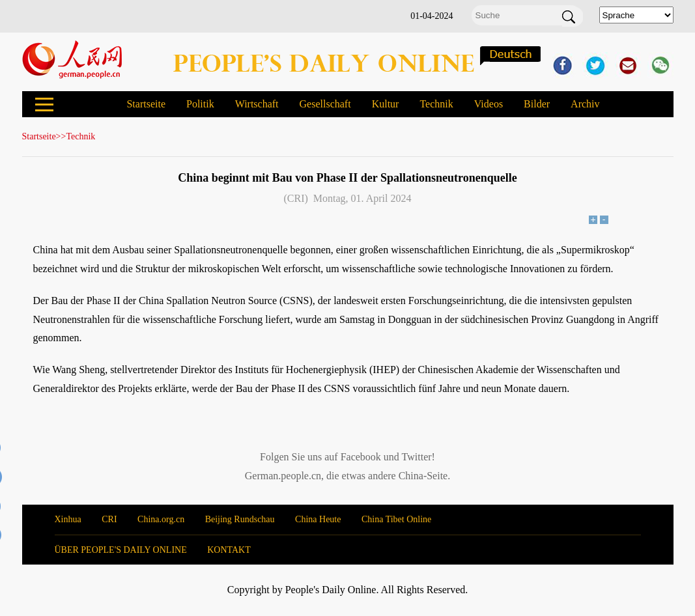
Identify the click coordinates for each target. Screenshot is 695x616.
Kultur (386, 104)
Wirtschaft (257, 104)
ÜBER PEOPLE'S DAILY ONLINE (121, 550)
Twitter (417, 457)
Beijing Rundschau (240, 519)
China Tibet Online (396, 519)
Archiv (585, 104)
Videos (489, 104)
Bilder (537, 104)
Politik (200, 104)
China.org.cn (161, 519)
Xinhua (68, 519)
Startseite (146, 104)
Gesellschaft (325, 104)
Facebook (361, 457)
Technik (436, 104)
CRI (109, 519)
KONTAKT (229, 550)
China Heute (318, 519)
